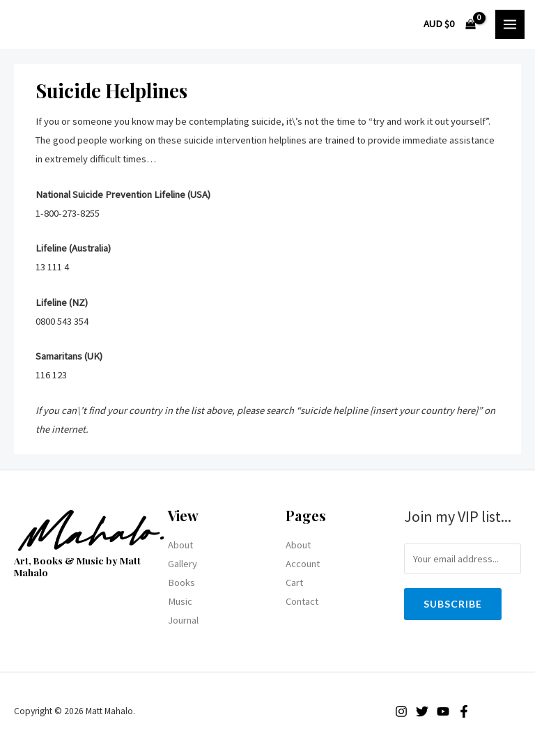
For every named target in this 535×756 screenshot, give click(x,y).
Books (181, 583)
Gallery (183, 564)
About (180, 545)
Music (180, 601)
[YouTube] (443, 711)
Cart (294, 583)
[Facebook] (464, 711)
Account (303, 564)
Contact (302, 601)
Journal (183, 620)
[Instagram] (401, 711)
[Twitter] (422, 711)
